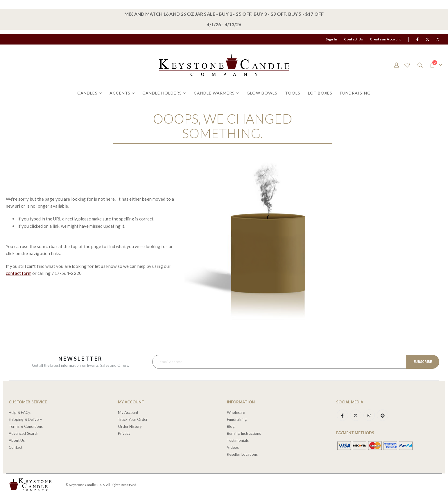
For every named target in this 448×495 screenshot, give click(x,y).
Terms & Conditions (26, 425)
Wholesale (236, 412)
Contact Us (353, 39)
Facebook (343, 414)
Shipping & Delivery (25, 419)
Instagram (370, 414)
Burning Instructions (244, 432)
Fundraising (237, 419)
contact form (19, 273)
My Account (128, 412)
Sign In (331, 39)
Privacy (124, 432)
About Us (17, 439)
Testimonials (238, 439)
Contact (16, 446)
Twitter (356, 414)
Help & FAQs (20, 412)
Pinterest (384, 414)
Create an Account (385, 39)
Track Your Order (133, 419)
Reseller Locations (242, 453)
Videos (233, 446)
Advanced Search (24, 432)
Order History (130, 425)
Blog (231, 425)
